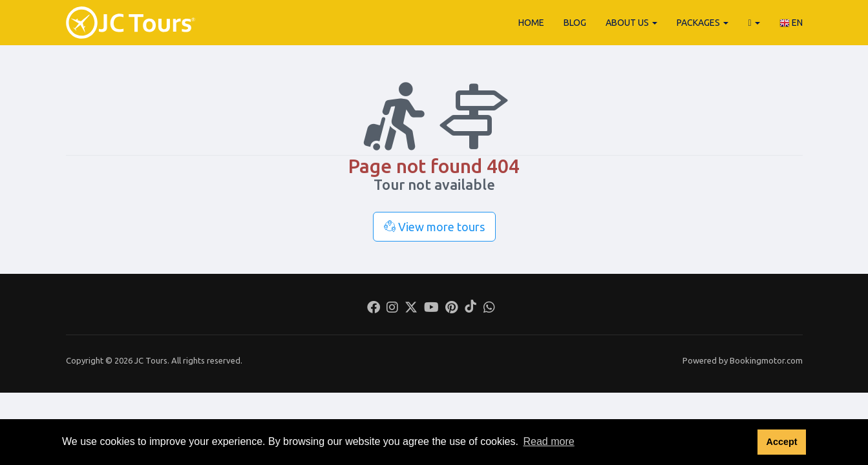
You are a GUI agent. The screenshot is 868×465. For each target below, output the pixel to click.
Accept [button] (781, 442)
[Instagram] (392, 309)
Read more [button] (548, 441)
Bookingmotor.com (766, 360)
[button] (754, 23)
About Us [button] (631, 23)
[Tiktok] (471, 309)
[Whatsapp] (489, 309)
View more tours (434, 227)
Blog (575, 23)
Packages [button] (703, 23)
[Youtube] (431, 309)
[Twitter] (411, 309)
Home (531, 23)
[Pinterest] (451, 309)
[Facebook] (374, 309)
